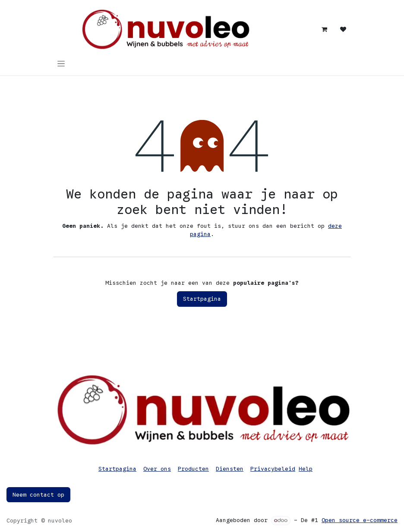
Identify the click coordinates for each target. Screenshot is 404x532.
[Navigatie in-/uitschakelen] (61, 63)
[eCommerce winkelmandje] (324, 29)
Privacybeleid (273, 469)
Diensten (230, 469)
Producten (193, 469)
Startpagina (202, 299)
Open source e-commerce (360, 520)
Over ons (157, 469)
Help (306, 469)
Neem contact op (38, 495)
